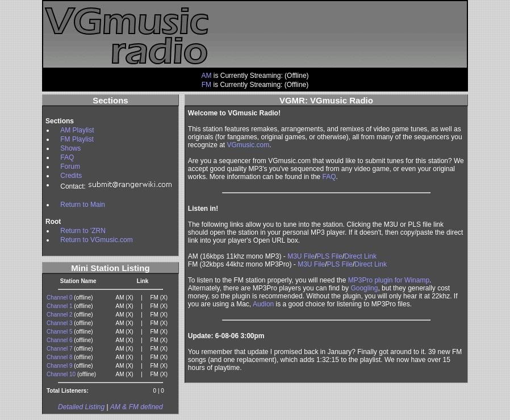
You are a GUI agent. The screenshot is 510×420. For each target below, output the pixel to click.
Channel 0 (60, 298)
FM (206, 85)
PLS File (330, 256)
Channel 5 (60, 332)
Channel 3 (60, 323)
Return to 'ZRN (83, 231)
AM (206, 76)
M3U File (301, 256)
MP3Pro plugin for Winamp (389, 280)
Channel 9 (60, 366)
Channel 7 (60, 349)
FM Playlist (77, 139)
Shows (70, 148)
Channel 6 (60, 340)
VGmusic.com (248, 145)
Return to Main (83, 205)
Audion (263, 304)
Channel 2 (60, 315)
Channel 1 (60, 306)
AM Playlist (77, 130)
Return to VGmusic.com (96, 240)
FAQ (67, 157)
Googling (364, 288)
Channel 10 (61, 374)
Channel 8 (60, 357)
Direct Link (360, 256)
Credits (71, 176)
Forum (70, 167)
